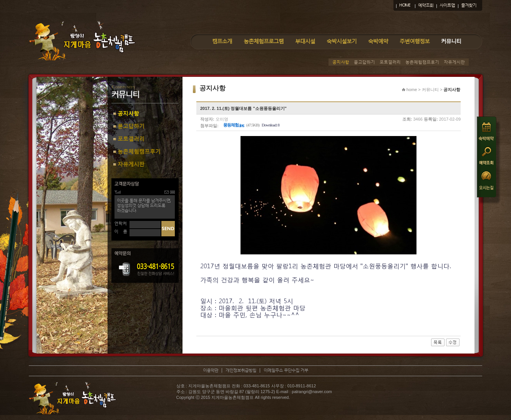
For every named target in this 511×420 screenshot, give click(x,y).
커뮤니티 (451, 41)
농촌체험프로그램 (264, 41)
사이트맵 (447, 5)
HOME (405, 5)
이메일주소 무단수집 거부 (286, 370)
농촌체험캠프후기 (422, 62)
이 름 (121, 232)
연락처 (120, 223)
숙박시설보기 (342, 41)
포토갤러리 (390, 62)
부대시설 (305, 41)
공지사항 (341, 62)
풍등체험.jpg (234, 125)
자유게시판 (454, 62)
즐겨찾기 (469, 5)
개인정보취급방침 (241, 370)
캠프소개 (222, 41)
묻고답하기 (364, 62)
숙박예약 (378, 41)
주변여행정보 (415, 41)
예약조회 (426, 5)
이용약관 (211, 370)
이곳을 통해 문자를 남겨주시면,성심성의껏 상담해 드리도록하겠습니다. (144, 205)
